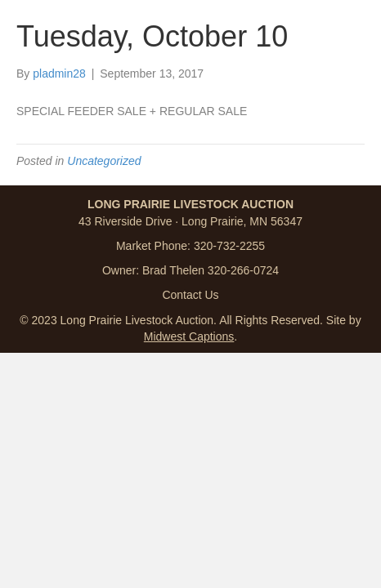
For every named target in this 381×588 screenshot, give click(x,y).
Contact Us (190, 295)
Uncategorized (104, 161)
